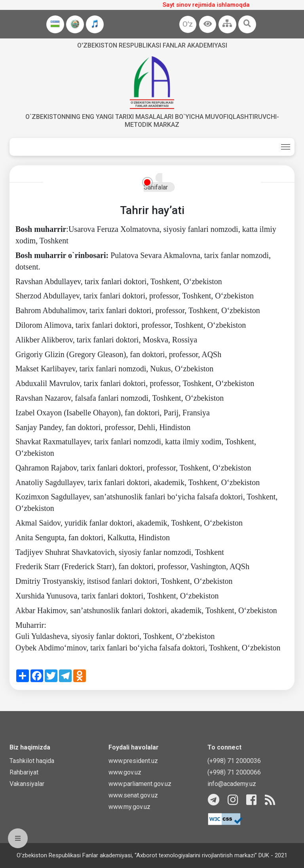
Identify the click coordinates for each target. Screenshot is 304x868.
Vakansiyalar (27, 784)
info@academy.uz (232, 784)
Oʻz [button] (188, 24)
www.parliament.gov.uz (140, 784)
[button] (208, 24)
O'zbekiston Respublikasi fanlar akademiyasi (152, 45)
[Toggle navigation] (286, 147)
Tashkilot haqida (32, 761)
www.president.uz (133, 761)
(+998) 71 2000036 (234, 761)
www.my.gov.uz (129, 807)
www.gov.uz (125, 772)
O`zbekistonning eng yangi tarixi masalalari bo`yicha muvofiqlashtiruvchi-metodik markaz (152, 120)
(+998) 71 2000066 (234, 772)
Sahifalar (156, 187)
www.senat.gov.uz (133, 795)
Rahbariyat (24, 772)
